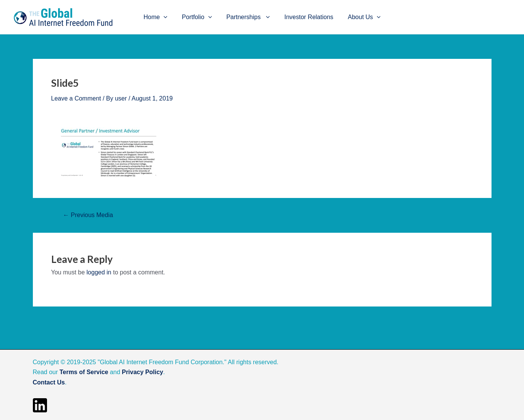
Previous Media (88, 215)
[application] (168, 17)
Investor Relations (307, 17)
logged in (99, 272)
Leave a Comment (76, 98)
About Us (359, 17)
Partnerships (248, 17)
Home (160, 17)
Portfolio (199, 17)
